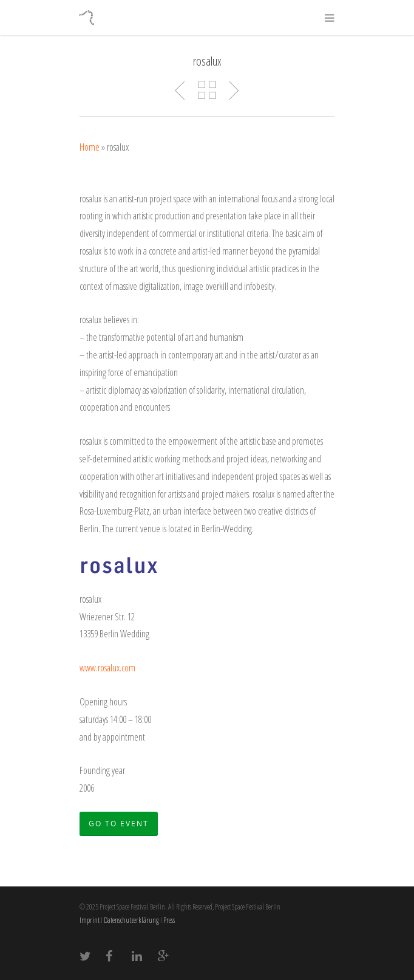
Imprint (90, 920)
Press (169, 920)
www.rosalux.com (107, 668)
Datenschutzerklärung (131, 920)
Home (90, 147)
